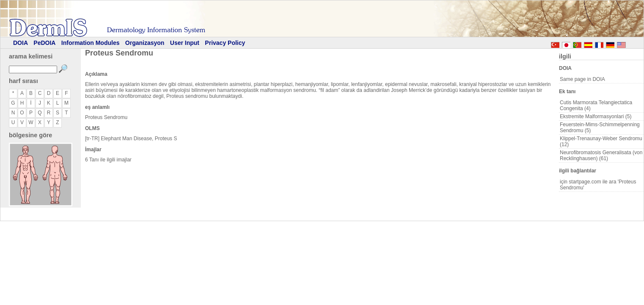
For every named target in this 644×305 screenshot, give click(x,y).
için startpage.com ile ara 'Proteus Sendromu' (598, 185)
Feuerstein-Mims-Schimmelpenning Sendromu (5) (600, 128)
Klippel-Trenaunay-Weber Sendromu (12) (601, 141)
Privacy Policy (225, 43)
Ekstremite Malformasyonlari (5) (596, 116)
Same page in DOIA (582, 79)
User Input (185, 43)
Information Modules (91, 43)
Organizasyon (145, 43)
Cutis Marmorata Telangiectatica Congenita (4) (596, 105)
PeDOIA (44, 43)
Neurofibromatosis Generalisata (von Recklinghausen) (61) (601, 155)
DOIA (21, 43)
